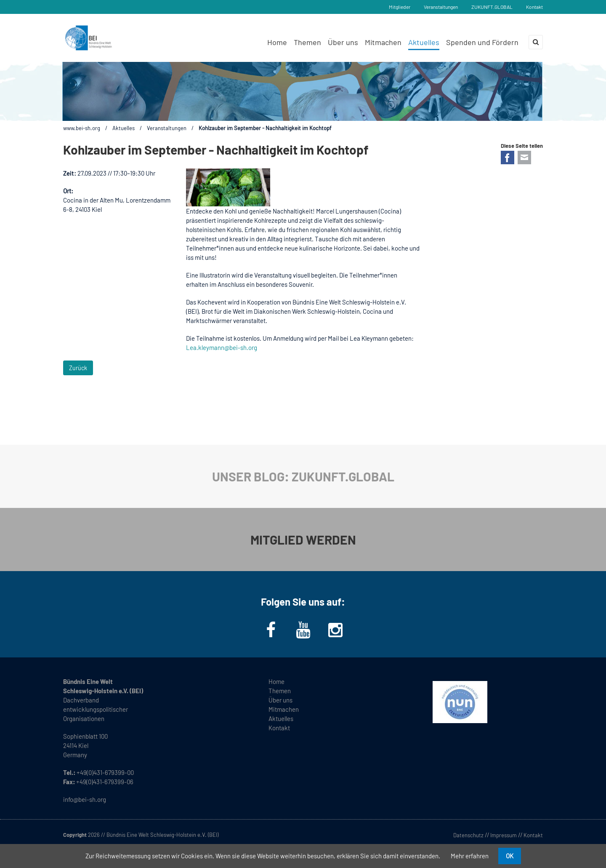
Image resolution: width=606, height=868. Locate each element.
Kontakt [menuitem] (279, 728)
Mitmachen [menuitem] (383, 42)
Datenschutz (468, 835)
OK (510, 856)
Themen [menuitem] (307, 42)
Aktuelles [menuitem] (424, 42)
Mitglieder (400, 7)
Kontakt (534, 7)
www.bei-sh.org (82, 128)
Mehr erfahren (470, 856)
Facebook (508, 158)
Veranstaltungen (441, 7)
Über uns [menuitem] (343, 42)
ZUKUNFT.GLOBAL (492, 7)
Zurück (78, 368)
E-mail (524, 158)
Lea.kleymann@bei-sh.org (222, 347)
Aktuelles (124, 128)
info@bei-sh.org (85, 799)
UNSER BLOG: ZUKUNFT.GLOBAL (303, 476)
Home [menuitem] (277, 42)
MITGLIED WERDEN (303, 539)
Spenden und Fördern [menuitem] (482, 42)
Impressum (504, 835)
